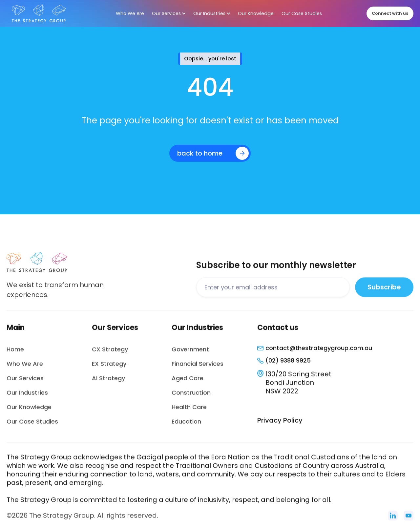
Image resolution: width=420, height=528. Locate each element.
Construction (191, 396)
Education (186, 424)
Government (190, 352)
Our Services (25, 381)
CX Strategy (110, 352)
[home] (39, 13)
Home (15, 352)
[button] (169, 13)
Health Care (189, 410)
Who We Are (25, 367)
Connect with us (390, 13)
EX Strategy (109, 367)
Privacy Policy (280, 423)
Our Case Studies (32, 424)
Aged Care (188, 381)
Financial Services (198, 367)
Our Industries (27, 396)
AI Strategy (108, 381)
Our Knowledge (29, 410)
